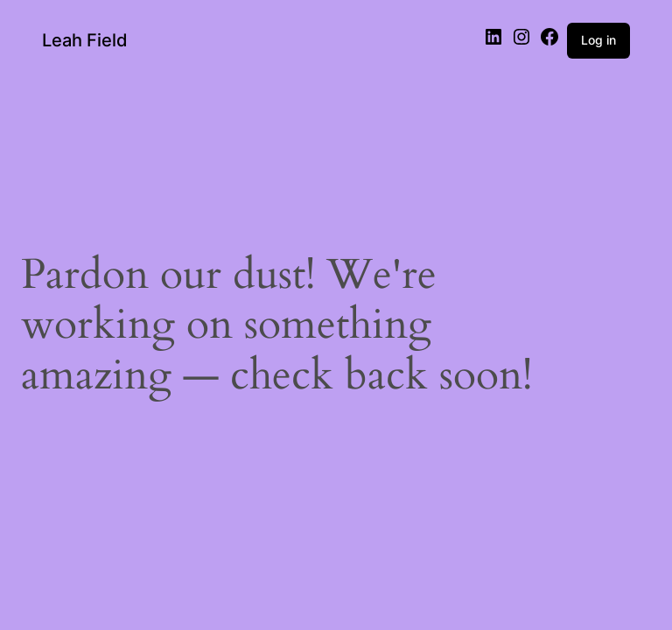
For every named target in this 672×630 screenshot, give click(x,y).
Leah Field (85, 40)
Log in (598, 40)
